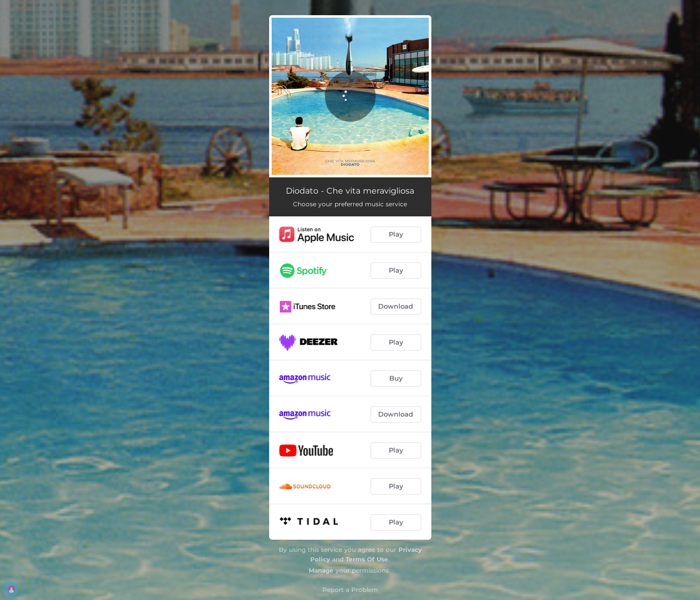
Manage (321, 570)
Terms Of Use (367, 559)
